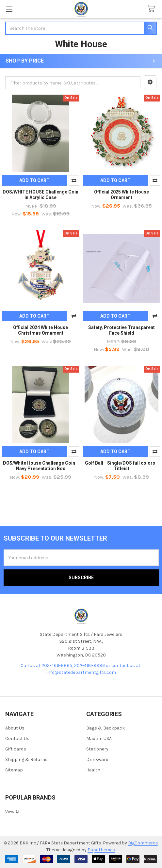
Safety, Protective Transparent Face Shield (121, 330)
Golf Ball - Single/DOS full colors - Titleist (121, 466)
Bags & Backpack (105, 728)
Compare (74, 180)
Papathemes (101, 850)
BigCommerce (143, 843)
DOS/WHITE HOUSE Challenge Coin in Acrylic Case (40, 195)
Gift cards (16, 749)
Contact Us (17, 739)
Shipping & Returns (26, 759)
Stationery (97, 749)
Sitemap (14, 770)
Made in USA (99, 739)
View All (13, 812)
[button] (150, 82)
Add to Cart (34, 180)
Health (93, 770)
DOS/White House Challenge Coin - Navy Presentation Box (40, 466)
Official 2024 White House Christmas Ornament (40, 330)
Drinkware (97, 759)
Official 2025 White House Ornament (121, 195)
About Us (15, 728)
